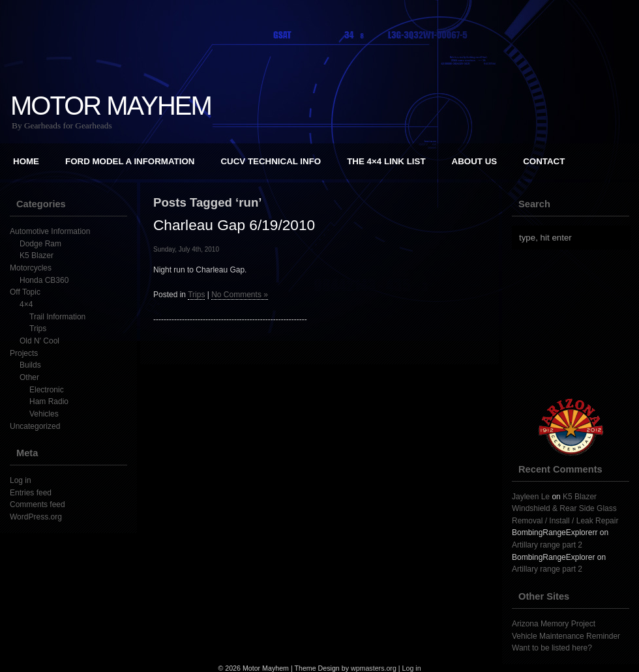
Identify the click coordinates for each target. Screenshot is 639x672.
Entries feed (31, 493)
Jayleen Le (531, 497)
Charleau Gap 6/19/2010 (234, 225)
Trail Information (57, 317)
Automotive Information (50, 231)
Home (26, 161)
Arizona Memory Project (554, 624)
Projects (24, 353)
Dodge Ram (40, 244)
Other (29, 377)
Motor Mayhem (111, 106)
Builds (30, 365)
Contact (544, 161)
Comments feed (37, 504)
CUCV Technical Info (271, 161)
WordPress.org (36, 517)
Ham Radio (49, 402)
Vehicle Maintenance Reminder (566, 636)
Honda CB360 (44, 280)
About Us (475, 161)
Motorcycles (31, 268)
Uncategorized (35, 426)
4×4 (26, 304)
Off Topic (25, 292)
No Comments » (240, 295)
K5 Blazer (37, 256)
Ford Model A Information (130, 161)
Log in (21, 480)
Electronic (47, 390)
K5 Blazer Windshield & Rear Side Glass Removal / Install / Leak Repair (565, 509)
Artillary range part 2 (547, 545)
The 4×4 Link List (386, 161)
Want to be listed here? (552, 648)
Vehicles (44, 414)
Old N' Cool (39, 341)
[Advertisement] (319, 384)
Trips (38, 329)
